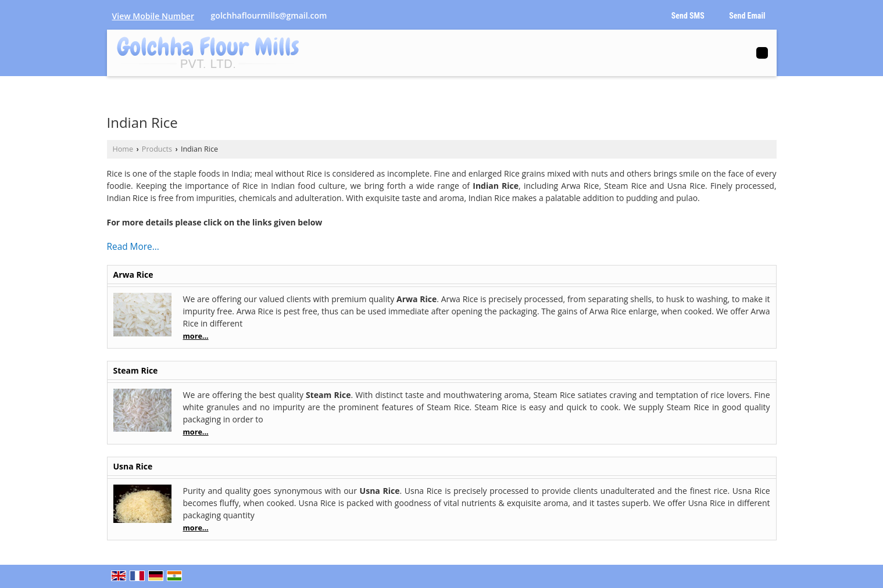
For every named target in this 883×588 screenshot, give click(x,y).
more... (196, 336)
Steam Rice (136, 370)
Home (123, 149)
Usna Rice (133, 466)
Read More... (133, 247)
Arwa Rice (133, 275)
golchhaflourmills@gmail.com (269, 15)
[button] (153, 16)
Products (157, 149)
